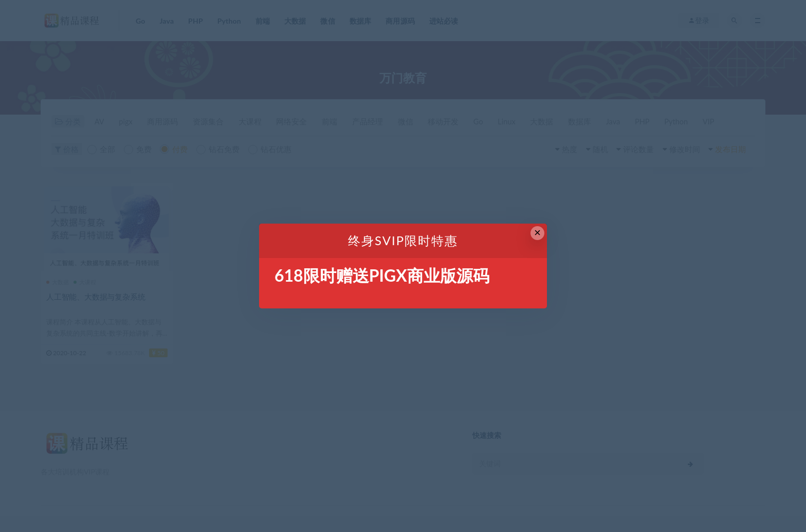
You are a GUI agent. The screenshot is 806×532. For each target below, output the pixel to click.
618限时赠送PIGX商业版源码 (382, 275)
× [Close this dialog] (537, 233)
